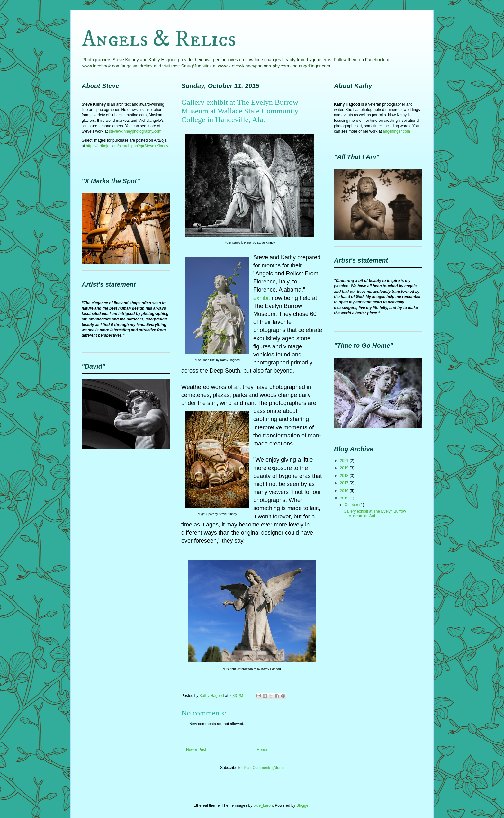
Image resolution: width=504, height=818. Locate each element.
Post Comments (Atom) (264, 768)
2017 (345, 483)
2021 (345, 461)
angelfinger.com (396, 131)
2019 (345, 468)
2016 (345, 491)
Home (262, 750)
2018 (345, 476)
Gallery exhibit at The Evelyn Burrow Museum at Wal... (375, 514)
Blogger (303, 805)
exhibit (262, 298)
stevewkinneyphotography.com (135, 131)
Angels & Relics (159, 40)
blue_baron (263, 805)
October (352, 505)
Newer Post (196, 750)
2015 (345, 498)
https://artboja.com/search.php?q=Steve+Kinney (127, 146)
